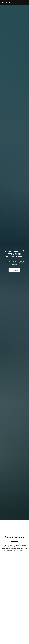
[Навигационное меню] (27, 2)
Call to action (14, 270)
